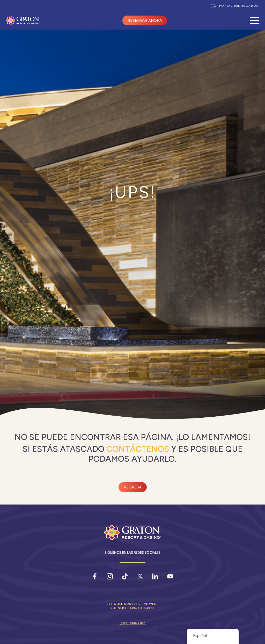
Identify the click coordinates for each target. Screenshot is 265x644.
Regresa (133, 487)
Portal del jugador (239, 6)
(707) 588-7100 (133, 623)
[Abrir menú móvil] (255, 21)
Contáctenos (138, 449)
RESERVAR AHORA (145, 20)
